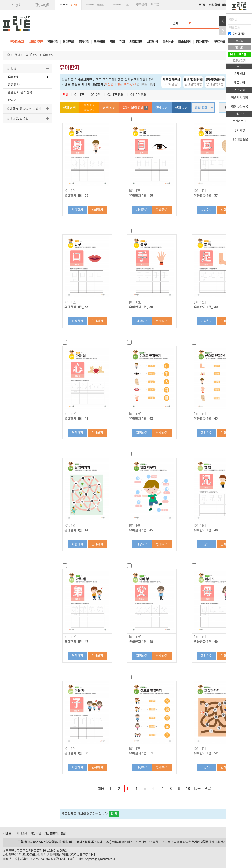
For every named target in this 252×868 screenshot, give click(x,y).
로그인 (202, 5)
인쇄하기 (97, 209)
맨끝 (208, 789)
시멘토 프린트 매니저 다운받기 (82, 84)
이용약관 (36, 833)
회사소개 (22, 833)
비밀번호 (235, 27)
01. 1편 (79, 95)
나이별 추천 (35, 42)
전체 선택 (70, 108)
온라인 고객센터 (201, 842)
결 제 (114, 814)
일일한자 (14, 85)
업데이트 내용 (145, 84)
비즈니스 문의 (136, 842)
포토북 (155, 5)
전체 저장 (181, 108)
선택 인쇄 (109, 108)
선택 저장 (162, 108)
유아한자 (14, 77)
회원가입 (214, 5)
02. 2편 (96, 95)
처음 (101, 789)
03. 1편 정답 (116, 95)
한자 (17, 55)
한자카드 (14, 100)
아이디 (233, 20)
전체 (65, 95)
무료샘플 (220, 42)
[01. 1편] (70, 191)
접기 (223, 31)
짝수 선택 (89, 110)
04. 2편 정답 (139, 95)
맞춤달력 (141, 5)
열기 (223, 21)
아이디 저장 (237, 34)
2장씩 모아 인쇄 (135, 108)
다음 (197, 789)
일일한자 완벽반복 (20, 92)
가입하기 (239, 48)
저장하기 (77, 209)
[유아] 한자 (32, 55)
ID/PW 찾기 (239, 61)
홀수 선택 (89, 105)
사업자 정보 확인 (45, 855)
